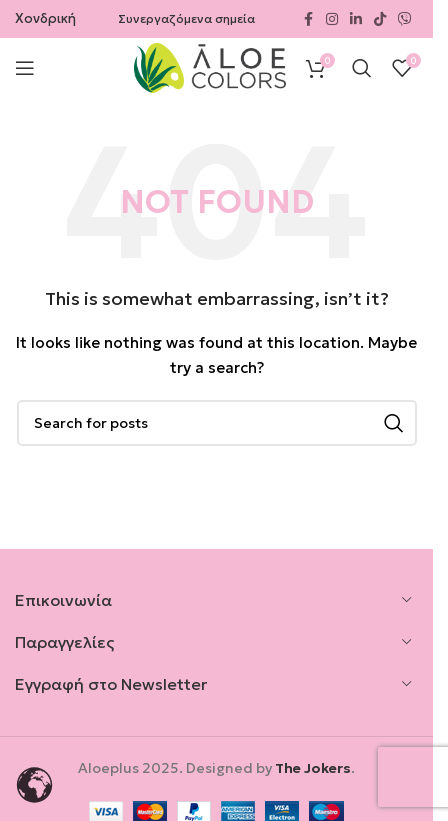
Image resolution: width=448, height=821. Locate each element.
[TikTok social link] (380, 19)
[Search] (362, 68)
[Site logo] (210, 66)
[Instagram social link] (332, 19)
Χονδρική (45, 18)
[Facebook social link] (308, 19)
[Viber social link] (405, 19)
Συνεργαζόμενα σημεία (186, 18)
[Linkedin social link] (356, 19)
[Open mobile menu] (25, 68)
